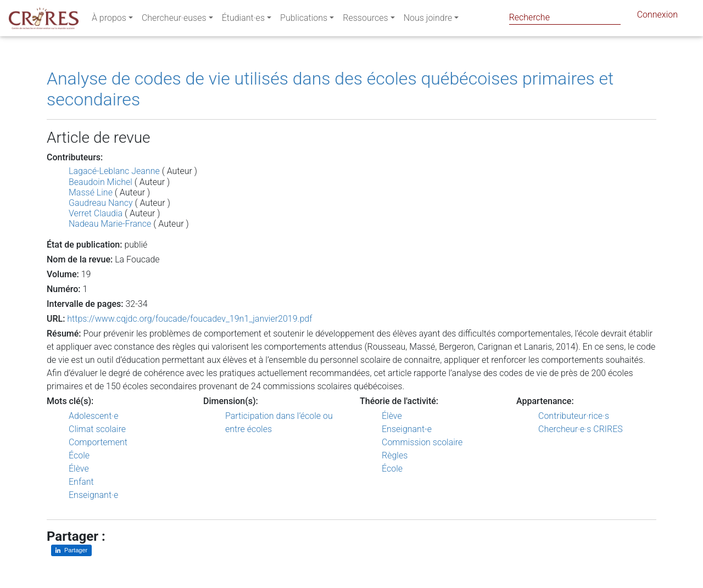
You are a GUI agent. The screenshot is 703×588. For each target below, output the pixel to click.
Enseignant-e (407, 429)
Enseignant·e (93, 495)
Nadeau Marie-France (110, 224)
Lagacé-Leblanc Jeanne (114, 171)
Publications (304, 20)
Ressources (365, 20)
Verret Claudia (96, 213)
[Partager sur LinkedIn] (71, 550)
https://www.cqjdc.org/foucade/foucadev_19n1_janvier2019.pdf (189, 319)
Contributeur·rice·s (574, 416)
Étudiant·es (243, 20)
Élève (79, 469)
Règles (395, 455)
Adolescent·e (93, 416)
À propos (109, 20)
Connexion (657, 17)
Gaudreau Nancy (101, 203)
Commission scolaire (422, 442)
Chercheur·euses (174, 20)
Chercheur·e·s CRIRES (581, 429)
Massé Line (91, 192)
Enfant (81, 482)
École (79, 455)
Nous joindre (428, 20)
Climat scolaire (97, 429)
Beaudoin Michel (101, 182)
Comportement (98, 442)
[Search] (565, 17)
